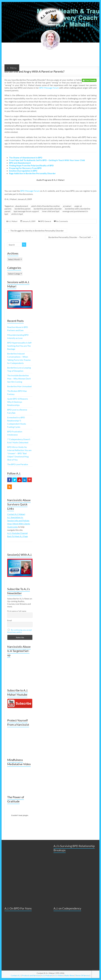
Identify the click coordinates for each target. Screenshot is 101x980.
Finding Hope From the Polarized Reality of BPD (31, 165)
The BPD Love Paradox (18, 464)
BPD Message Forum (49, 88)
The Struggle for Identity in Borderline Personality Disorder (36, 231)
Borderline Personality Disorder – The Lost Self (71, 237)
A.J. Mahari (13, 221)
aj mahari (67, 206)
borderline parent (23, 209)
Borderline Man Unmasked (19, 386)
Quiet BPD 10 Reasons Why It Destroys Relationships (18, 402)
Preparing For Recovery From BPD (25, 168)
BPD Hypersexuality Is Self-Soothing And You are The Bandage (20, 346)
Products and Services (31, 975)
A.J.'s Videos (58, 975)
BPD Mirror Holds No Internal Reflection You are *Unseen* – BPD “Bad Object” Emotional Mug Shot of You (19, 453)
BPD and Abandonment (20, 163)
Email (10, 620)
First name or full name (17, 611)
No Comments (62, 221)
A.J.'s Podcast (47, 975)
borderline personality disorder (48, 209)
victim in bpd (17, 214)
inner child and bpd (51, 211)
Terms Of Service (82, 975)
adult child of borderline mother (46, 206)
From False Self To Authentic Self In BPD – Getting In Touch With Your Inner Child (47, 160)
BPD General (46, 221)
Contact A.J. (16, 975)
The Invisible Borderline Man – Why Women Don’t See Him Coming (19, 379)
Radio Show (69, 975)
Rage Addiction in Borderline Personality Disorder (32, 173)
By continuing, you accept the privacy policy (20, 631)
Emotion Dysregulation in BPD (23, 171)
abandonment (22, 206)
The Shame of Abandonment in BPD (26, 158)
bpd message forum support (26, 211)
